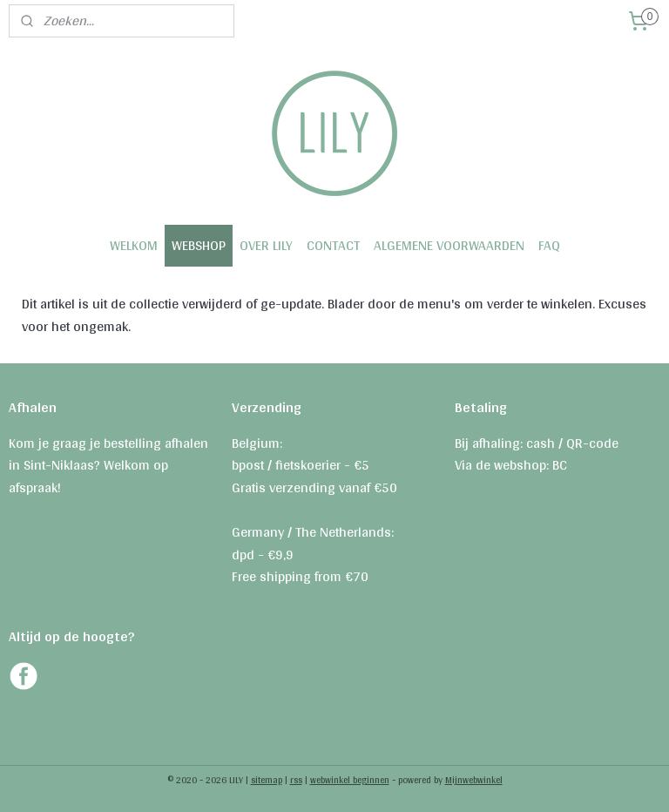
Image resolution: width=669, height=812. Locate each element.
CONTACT (333, 245)
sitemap (267, 780)
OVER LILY (266, 245)
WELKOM (134, 245)
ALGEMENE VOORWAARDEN (449, 245)
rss (296, 780)
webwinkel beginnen (350, 780)
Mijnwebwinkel (474, 780)
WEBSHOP (199, 245)
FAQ (549, 245)
